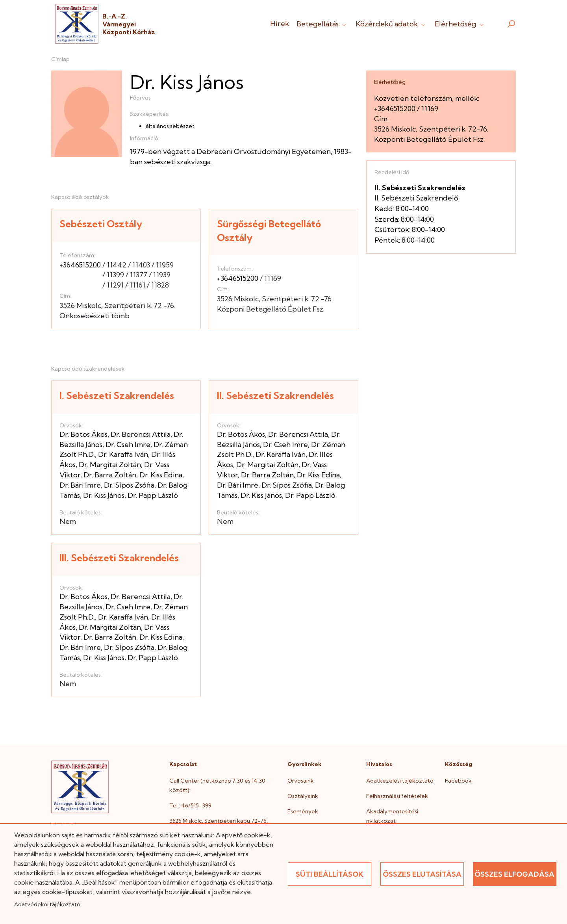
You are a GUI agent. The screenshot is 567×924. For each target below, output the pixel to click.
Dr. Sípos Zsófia (129, 485)
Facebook (458, 781)
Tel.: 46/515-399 (190, 805)
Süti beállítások (330, 874)
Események (303, 811)
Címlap (60, 59)
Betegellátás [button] (322, 24)
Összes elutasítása (422, 874)
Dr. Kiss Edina (161, 475)
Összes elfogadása (514, 874)
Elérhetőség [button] (460, 24)
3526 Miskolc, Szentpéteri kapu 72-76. (219, 821)
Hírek (280, 23)
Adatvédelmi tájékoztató (47, 904)
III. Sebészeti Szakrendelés (119, 558)
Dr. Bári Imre (80, 485)
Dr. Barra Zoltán (110, 475)
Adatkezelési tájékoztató (400, 781)
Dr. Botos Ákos (83, 434)
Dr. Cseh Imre (128, 444)
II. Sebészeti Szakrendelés (275, 395)
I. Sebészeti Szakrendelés (117, 395)
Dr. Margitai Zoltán (110, 465)
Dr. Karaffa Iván (123, 454)
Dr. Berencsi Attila (141, 434)
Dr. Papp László (153, 495)
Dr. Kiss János (104, 495)
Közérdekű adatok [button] (391, 24)
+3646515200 (80, 265)
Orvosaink (301, 781)
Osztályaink (303, 796)
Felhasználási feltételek (397, 796)
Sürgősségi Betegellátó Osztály (269, 231)
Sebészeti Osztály (101, 224)
